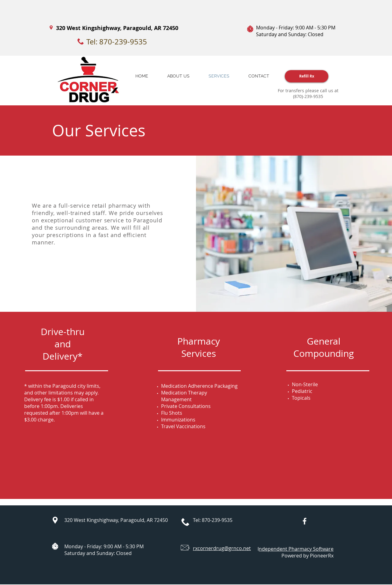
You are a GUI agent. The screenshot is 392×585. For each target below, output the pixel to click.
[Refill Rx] (307, 76)
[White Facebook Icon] (305, 521)
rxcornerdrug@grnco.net (222, 548)
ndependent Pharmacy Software (296, 549)
